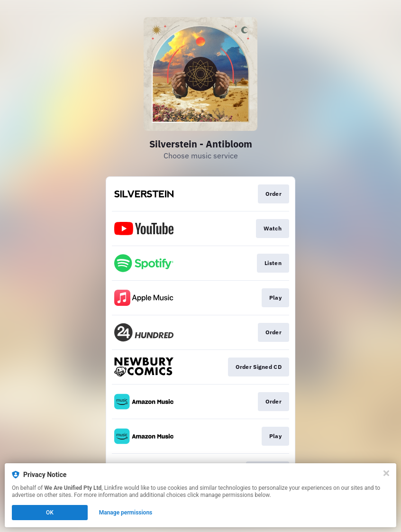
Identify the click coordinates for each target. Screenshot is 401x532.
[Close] (386, 473)
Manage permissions (126, 513)
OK (50, 513)
